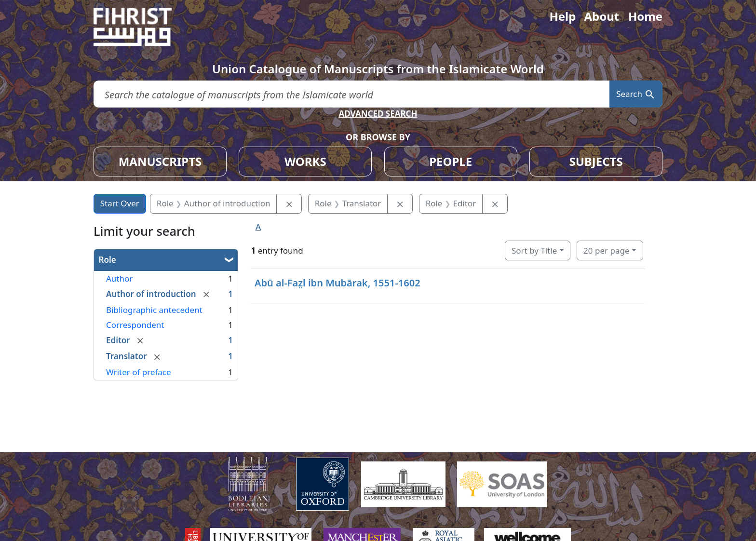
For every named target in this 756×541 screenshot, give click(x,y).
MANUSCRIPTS (160, 161)
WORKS (305, 161)
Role (108, 260)
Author (119, 278)
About (601, 16)
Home (645, 16)
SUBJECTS (596, 161)
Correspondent (135, 325)
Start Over (120, 203)
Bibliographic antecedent (154, 310)
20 (606, 250)
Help (562, 16)
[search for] (351, 94)
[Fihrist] (142, 27)
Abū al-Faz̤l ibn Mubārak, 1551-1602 (337, 283)
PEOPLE (451, 161)
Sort (534, 250)
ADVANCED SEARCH (378, 114)
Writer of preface (139, 372)
